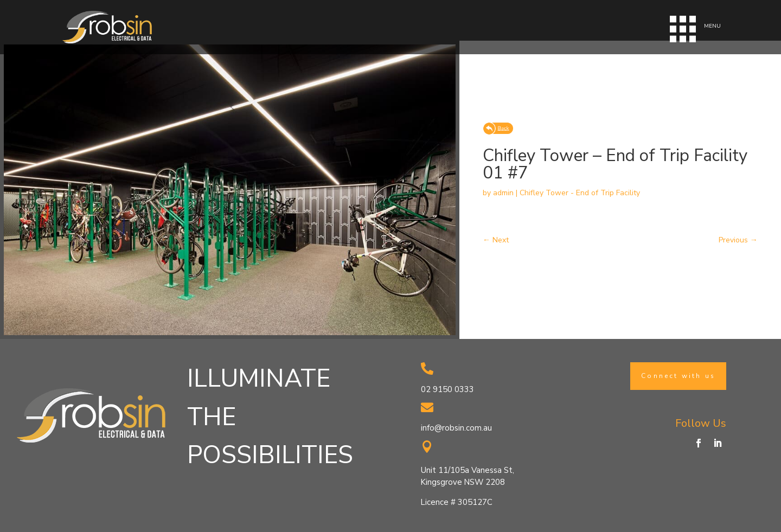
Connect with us (678, 376)
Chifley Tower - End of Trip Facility (580, 193)
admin (503, 193)
